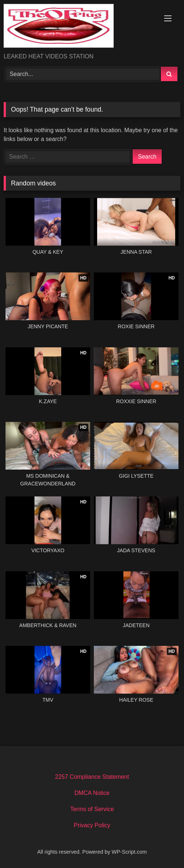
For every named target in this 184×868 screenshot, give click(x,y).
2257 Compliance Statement (92, 777)
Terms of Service (92, 809)
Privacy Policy (92, 825)
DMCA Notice (92, 793)
